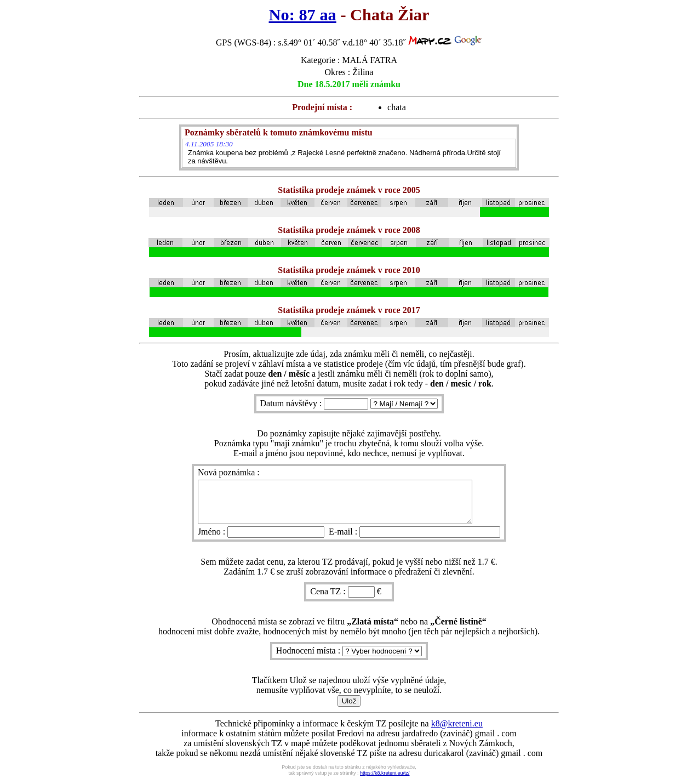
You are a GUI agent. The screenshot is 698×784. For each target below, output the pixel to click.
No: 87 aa (303, 15)
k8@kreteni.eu (457, 732)
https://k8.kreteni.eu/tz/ (385, 781)
